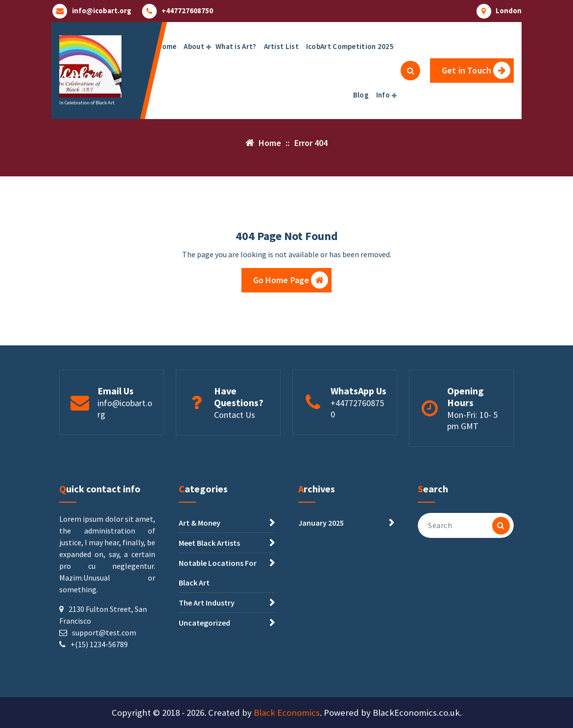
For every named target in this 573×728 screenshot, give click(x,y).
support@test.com (104, 632)
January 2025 (321, 523)
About (194, 46)
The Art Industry (207, 603)
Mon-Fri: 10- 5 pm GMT (472, 420)
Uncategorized (204, 623)
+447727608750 (187, 11)
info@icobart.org (102, 11)
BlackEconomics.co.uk (416, 713)
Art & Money (200, 523)
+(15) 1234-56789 (99, 644)
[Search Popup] (410, 71)
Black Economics (287, 713)
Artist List (281, 46)
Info (383, 95)
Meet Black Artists (209, 543)
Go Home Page (291, 280)
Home (167, 46)
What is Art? (236, 46)
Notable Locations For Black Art (218, 573)
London (509, 11)
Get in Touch (476, 70)
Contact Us (235, 415)
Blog (361, 95)
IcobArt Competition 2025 (350, 46)
